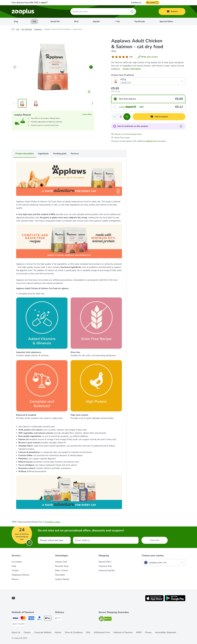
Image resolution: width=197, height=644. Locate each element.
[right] (91, 67)
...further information (131, 69)
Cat (34, 21)
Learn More (87, 114)
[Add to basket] (159, 117)
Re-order (153, 3)
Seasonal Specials (107, 570)
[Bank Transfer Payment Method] (19, 624)
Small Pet (55, 21)
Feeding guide (60, 154)
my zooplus (17, 562)
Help (14, 566)
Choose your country (153, 556)
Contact (15, 570)
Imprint (58, 632)
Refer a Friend (61, 570)
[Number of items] (121, 117)
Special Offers (166, 21)
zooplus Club (61, 562)
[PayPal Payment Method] (40, 619)
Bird (76, 21)
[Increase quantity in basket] (127, 117)
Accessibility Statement (166, 632)
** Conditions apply (52, 522)
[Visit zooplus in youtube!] (13, 598)
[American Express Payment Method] (31, 619)
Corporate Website (43, 632)
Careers (27, 632)
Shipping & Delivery (21, 575)
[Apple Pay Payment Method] (48, 619)
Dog (16, 21)
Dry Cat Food (27, 29)
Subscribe (155, 540)
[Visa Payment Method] (15, 619)
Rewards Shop (62, 566)
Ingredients (43, 154)
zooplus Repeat (62, 579)
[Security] (105, 619)
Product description (25, 154)
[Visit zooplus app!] (154, 601)
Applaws (38, 29)
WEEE (139, 632)
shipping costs (151, 141)
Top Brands (140, 21)
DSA (88, 632)
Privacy (148, 632)
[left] (15, 67)
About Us (16, 632)
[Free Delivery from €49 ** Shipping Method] (59, 619)
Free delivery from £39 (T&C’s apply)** (30, 3)
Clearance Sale (105, 566)
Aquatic (96, 21)
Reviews (75, 154)
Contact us (136, 3)
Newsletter (60, 575)
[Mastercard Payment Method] (23, 619)
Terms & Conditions (74, 632)
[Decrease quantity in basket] (115, 117)
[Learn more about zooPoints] (181, 126)
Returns (15, 579)
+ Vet (117, 21)
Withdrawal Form (102, 632)
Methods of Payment (123, 632)
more (139, 134)
